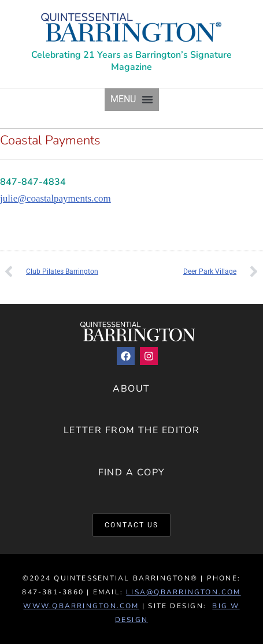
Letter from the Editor (132, 430)
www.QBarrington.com (81, 606)
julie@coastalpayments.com (55, 198)
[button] (132, 100)
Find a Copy (132, 472)
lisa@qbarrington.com (183, 592)
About (131, 389)
